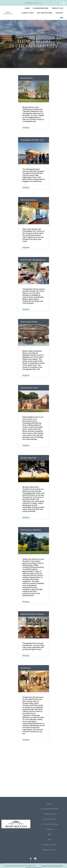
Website (26, 127)
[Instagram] (64, 3)
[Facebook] (61, 3)
